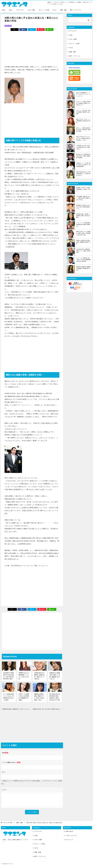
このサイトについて (71, 835)
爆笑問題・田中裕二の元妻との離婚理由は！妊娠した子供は (83, 189)
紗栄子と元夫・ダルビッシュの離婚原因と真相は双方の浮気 (83, 121)
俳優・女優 (63, 10)
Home (3, 10)
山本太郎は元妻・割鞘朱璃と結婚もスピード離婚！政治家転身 (83, 251)
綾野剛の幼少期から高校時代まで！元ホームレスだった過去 (17, 709)
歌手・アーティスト (76, 10)
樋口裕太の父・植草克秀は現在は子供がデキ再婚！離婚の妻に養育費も (83, 156)
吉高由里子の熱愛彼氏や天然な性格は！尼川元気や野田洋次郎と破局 (8, 676)
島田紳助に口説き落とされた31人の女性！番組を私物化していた (83, 207)
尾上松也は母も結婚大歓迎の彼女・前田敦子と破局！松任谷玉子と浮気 (55, 697)
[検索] (79, 20)
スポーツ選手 (31, 10)
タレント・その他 (44, 10)
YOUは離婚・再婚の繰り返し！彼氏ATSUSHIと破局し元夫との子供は (83, 198)
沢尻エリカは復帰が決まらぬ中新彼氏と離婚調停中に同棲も (24, 697)
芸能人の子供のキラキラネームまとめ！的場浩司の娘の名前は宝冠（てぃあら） (83, 138)
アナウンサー (20, 10)
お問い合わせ (69, 831)
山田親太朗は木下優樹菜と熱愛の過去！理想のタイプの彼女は (39, 676)
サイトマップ (69, 840)
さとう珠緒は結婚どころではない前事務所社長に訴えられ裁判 (8, 697)
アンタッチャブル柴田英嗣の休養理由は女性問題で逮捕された (83, 224)
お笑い (11, 10)
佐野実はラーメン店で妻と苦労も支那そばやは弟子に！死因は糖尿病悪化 (83, 165)
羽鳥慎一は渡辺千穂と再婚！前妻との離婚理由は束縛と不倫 (83, 242)
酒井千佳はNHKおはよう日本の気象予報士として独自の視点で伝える (83, 174)
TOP (8, 823)
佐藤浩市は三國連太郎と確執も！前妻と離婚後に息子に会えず (55, 676)
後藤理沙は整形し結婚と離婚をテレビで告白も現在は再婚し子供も (39, 697)
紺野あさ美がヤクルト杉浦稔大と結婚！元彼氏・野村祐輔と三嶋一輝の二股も (83, 233)
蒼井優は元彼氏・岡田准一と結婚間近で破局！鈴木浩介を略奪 (83, 216)
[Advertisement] (32, 47)
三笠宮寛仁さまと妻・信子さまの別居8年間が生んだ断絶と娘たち (83, 147)
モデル (54, 10)
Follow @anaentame (74, 68)
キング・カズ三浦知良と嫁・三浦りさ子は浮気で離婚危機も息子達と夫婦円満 (83, 260)
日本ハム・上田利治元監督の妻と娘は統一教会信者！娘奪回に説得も (83, 130)
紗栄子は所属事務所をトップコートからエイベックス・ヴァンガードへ (83, 94)
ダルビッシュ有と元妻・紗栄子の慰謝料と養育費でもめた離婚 (83, 112)
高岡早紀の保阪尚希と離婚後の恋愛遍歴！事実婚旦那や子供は (83, 268)
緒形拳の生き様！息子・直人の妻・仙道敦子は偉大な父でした (48, 709)
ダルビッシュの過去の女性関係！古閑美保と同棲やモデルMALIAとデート (83, 103)
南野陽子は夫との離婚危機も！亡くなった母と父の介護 (24, 676)
